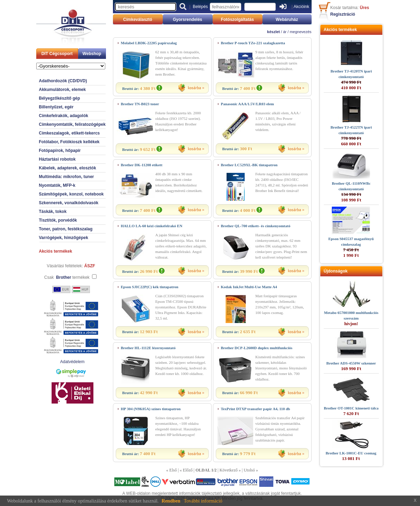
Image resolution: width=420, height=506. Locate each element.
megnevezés (300, 32)
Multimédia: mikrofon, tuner (67, 177)
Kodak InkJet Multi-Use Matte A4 (249, 287)
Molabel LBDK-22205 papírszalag (149, 43)
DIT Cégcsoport (57, 54)
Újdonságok (336, 271)
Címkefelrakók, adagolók (64, 116)
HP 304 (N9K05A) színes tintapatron (151, 409)
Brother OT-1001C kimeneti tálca (351, 408)
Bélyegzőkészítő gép (60, 98)
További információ (203, 501)
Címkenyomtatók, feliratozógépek (72, 124)
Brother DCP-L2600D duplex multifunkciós (257, 348)
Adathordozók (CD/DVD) (63, 81)
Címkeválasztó (138, 20)
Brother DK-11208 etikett (142, 165)
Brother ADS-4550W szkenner (351, 363)
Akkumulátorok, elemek (63, 90)
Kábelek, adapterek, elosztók (68, 168)
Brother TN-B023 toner (140, 104)
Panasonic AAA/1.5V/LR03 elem (247, 104)
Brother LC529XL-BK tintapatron (249, 165)
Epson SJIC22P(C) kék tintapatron (150, 287)
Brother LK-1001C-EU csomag (351, 453)
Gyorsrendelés (188, 20)
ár (285, 32)
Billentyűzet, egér (56, 107)
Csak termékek (67, 277)
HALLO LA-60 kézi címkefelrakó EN (152, 226)
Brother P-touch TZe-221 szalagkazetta (253, 43)
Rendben (171, 501)
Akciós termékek (56, 251)
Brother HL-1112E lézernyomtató (148, 348)
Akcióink (301, 7)
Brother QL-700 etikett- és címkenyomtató (256, 226)
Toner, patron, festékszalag (66, 229)
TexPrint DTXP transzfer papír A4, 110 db (256, 409)
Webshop (92, 54)
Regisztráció (343, 14)
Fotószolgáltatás (238, 20)
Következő (229, 470)
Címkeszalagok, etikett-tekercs (70, 133)
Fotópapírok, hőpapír (60, 151)
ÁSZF (90, 266)
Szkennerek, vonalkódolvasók (69, 203)
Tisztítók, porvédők (58, 220)
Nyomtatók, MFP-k (57, 185)
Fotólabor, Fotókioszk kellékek (69, 142)
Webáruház (287, 20)
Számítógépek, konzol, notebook (71, 194)
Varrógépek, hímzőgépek (64, 238)
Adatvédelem (72, 362)
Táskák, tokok (53, 212)
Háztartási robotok (57, 159)
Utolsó (249, 470)
